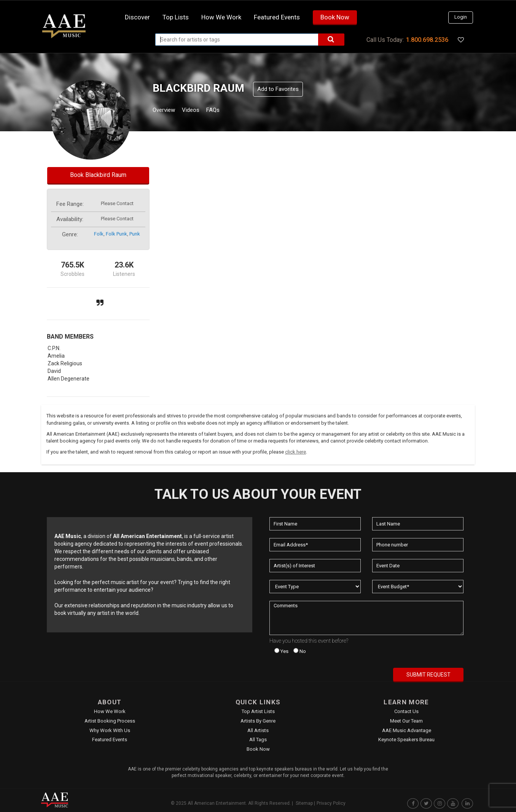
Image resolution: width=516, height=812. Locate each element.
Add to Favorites (278, 89)
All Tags (258, 740)
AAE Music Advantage (407, 730)
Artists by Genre (258, 721)
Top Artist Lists (258, 711)
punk (135, 234)
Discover (137, 17)
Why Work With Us (110, 730)
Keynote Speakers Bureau (406, 740)
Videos (200, 111)
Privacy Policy (331, 803)
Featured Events (277, 17)
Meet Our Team (406, 721)
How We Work (110, 711)
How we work (221, 17)
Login (461, 17)
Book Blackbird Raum (98, 175)
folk (99, 234)
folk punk (116, 234)
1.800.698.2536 (427, 40)
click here (295, 452)
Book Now (335, 17)
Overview (167, 111)
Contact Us (406, 711)
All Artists (258, 730)
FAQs (227, 111)
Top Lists (176, 17)
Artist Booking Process (110, 721)
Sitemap (304, 803)
